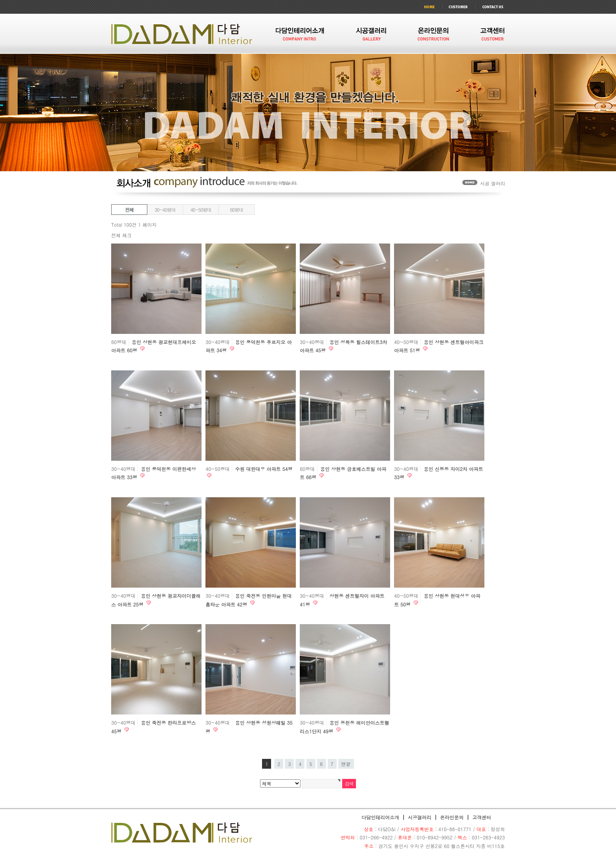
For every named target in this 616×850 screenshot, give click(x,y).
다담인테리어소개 (380, 817)
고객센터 (482, 817)
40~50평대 (201, 210)
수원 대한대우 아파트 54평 (264, 469)
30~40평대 (165, 210)
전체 (129, 210)
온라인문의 (452, 817)
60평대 (236, 210)
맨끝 (346, 764)
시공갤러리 (420, 817)
